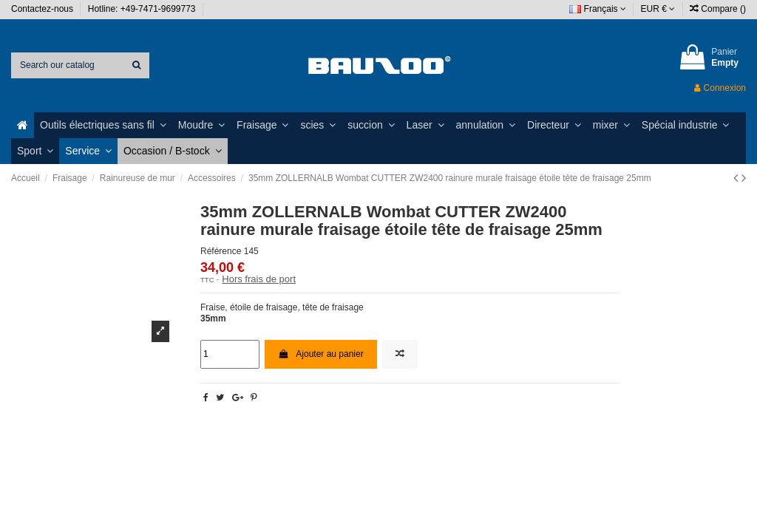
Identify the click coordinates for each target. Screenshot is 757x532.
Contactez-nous (43, 9)
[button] (103, 125)
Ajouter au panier (321, 354)
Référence (221, 251)
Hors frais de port (259, 279)
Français (598, 9)
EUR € (658, 9)
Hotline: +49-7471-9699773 (143, 9)
